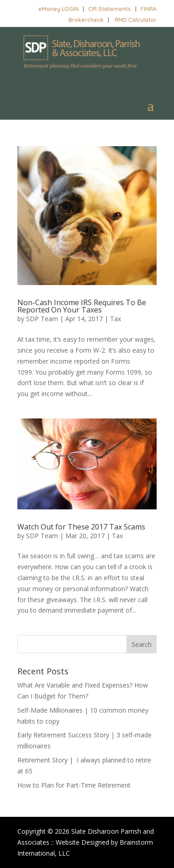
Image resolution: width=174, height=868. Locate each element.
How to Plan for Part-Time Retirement (74, 785)
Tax (116, 319)
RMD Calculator (136, 20)
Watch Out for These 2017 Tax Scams (81, 527)
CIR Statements (110, 9)
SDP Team (42, 319)
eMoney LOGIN (58, 9)
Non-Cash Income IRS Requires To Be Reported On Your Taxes (82, 306)
